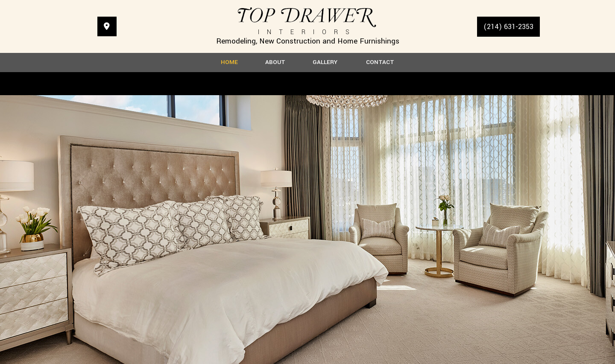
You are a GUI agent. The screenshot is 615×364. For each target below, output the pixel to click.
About (275, 63)
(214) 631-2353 (508, 27)
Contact (380, 63)
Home (229, 63)
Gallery (325, 63)
